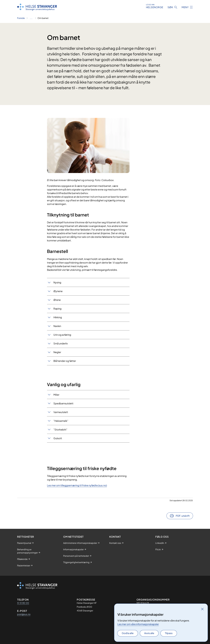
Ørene (57, 300)
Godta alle (128, 633)
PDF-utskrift (183, 516)
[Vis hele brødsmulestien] (31, 18)
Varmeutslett (61, 412)
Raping (57, 309)
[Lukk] (202, 609)
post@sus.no (24, 614)
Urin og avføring (62, 335)
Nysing (57, 282)
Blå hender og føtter (65, 361)
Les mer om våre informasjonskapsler (138, 624)
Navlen (57, 326)
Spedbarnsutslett (63, 403)
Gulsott (58, 438)
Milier (56, 395)
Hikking (58, 317)
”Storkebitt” (60, 429)
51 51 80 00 (23, 603)
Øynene (58, 291)
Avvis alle (149, 633)
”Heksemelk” (61, 421)
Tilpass (169, 633)
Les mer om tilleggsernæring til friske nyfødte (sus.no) (77, 485)
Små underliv (61, 343)
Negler (57, 352)
